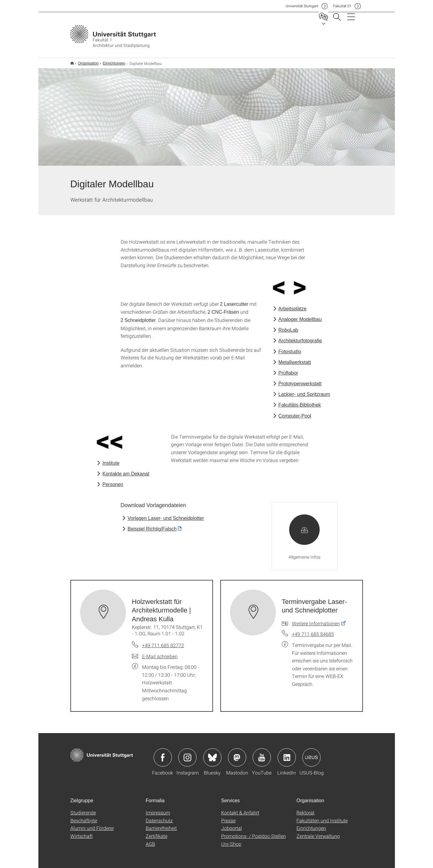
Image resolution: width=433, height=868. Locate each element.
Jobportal (232, 824)
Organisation (85, 61)
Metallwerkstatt (295, 358)
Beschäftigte (84, 816)
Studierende (83, 808)
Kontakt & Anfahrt (240, 808)
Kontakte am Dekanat (126, 470)
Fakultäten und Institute (322, 816)
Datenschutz (159, 816)
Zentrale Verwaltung (318, 832)
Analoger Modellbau (300, 315)
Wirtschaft (82, 832)
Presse (228, 816)
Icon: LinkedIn (287, 753)
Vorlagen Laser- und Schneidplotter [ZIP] (166, 514)
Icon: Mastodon (237, 753)
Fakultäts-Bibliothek (300, 401)
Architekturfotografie (300, 337)
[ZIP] (305, 532)
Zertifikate (156, 832)
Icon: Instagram (187, 753)
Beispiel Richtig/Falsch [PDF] (152, 525)
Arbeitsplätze (293, 305)
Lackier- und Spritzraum (304, 390)
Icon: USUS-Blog (311, 753)
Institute (111, 459)
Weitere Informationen (316, 619)
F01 (342, 6)
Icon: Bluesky (212, 753)
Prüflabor (288, 369)
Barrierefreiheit (161, 824)
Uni (302, 6)
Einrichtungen (111, 61)
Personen (113, 480)
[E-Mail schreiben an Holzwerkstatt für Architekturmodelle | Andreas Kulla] (155, 652)
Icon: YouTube (262, 753)
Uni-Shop (231, 840)
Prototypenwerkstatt (300, 380)
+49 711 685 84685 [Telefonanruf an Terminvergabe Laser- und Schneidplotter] (313, 630)
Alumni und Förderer (92, 824)
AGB (150, 840)
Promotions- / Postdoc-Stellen (254, 832)
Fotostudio (290, 348)
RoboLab (288, 326)
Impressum (158, 808)
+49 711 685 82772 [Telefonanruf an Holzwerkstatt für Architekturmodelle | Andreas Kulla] (163, 641)
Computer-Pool (295, 412)
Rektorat (305, 808)
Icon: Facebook (163, 753)
